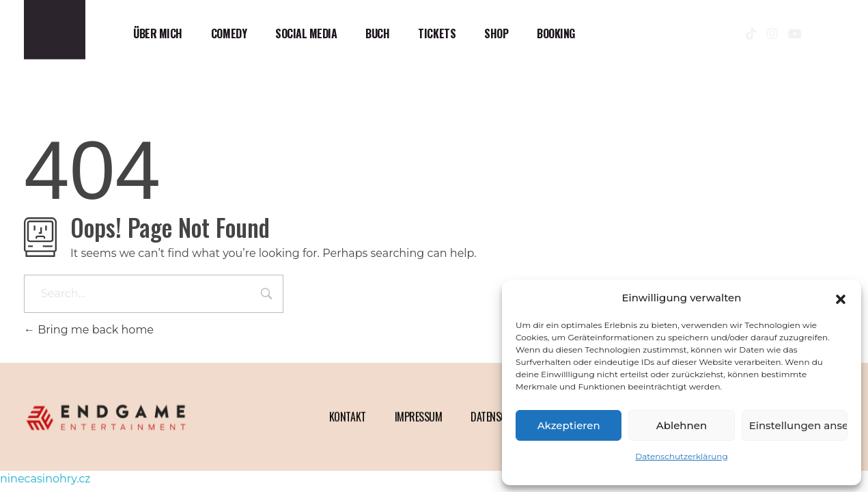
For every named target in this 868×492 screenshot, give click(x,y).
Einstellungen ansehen (798, 425)
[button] (841, 298)
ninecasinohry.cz (45, 479)
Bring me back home (89, 330)
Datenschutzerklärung (681, 456)
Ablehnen (682, 425)
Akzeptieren (569, 425)
